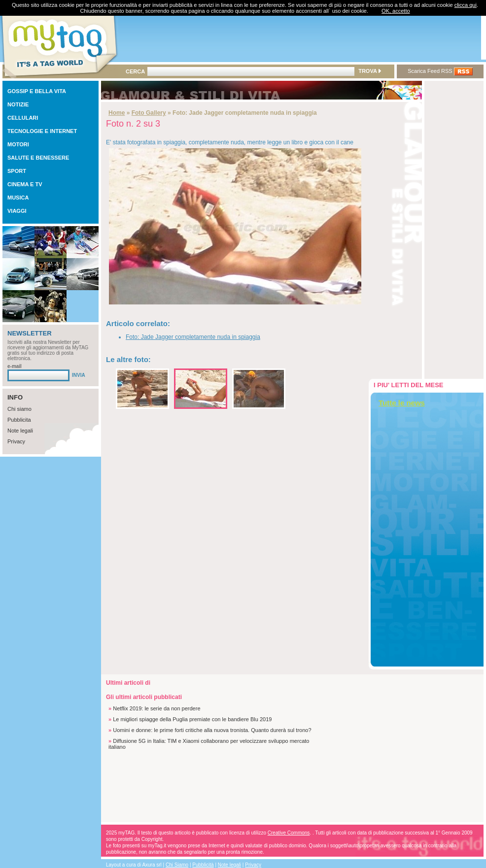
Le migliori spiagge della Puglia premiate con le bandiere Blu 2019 (192, 719)
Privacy (16, 441)
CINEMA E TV (25, 184)
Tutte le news (402, 403)
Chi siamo (19, 409)
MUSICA (18, 198)
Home (117, 113)
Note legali (20, 431)
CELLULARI (23, 118)
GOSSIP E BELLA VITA (37, 91)
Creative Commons (289, 833)
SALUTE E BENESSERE (38, 158)
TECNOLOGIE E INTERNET (42, 131)
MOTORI (18, 144)
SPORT (17, 171)
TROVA (369, 71)
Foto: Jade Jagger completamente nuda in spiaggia (193, 337)
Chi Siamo (177, 865)
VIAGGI (17, 211)
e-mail (15, 366)
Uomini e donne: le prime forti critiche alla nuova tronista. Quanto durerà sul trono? (212, 730)
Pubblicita (19, 420)
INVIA (79, 375)
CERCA (135, 71)
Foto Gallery (149, 113)
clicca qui (466, 5)
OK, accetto (396, 11)
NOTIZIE (18, 104)
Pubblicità (203, 865)
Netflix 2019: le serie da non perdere (156, 708)
